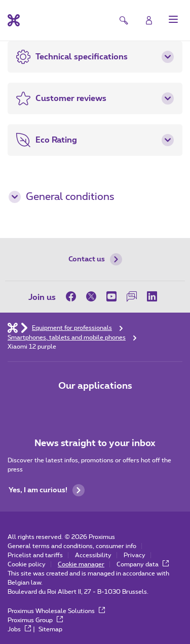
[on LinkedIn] (152, 296)
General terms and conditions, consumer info (72, 546)
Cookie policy (27, 564)
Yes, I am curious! (47, 490)
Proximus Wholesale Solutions (56, 611)
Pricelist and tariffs (35, 555)
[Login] (149, 20)
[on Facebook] (73, 296)
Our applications (95, 386)
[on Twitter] (91, 296)
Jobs (19, 629)
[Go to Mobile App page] (67, 408)
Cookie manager (81, 564)
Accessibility (93, 555)
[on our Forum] (132, 296)
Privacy (135, 555)
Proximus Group (35, 620)
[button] (173, 19)
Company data (143, 564)
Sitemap (50, 629)
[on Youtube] (111, 296)
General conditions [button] (61, 197)
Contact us (95, 259)
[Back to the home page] (14, 20)
